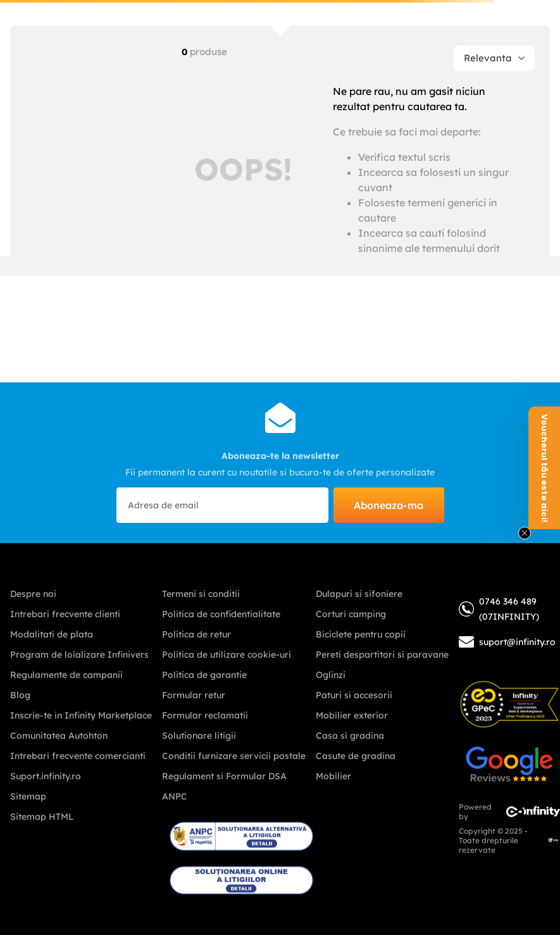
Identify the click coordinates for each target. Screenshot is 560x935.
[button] (544, 468)
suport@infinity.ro (517, 642)
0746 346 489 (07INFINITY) (499, 609)
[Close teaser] (525, 533)
